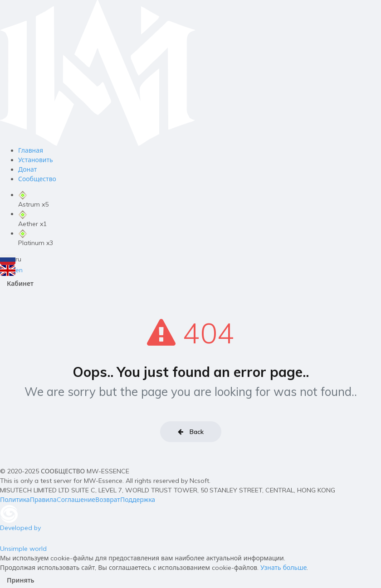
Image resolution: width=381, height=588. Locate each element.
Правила (43, 500)
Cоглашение (76, 500)
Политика (15, 500)
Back (191, 432)
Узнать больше (283, 568)
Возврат (108, 500)
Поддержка (138, 500)
